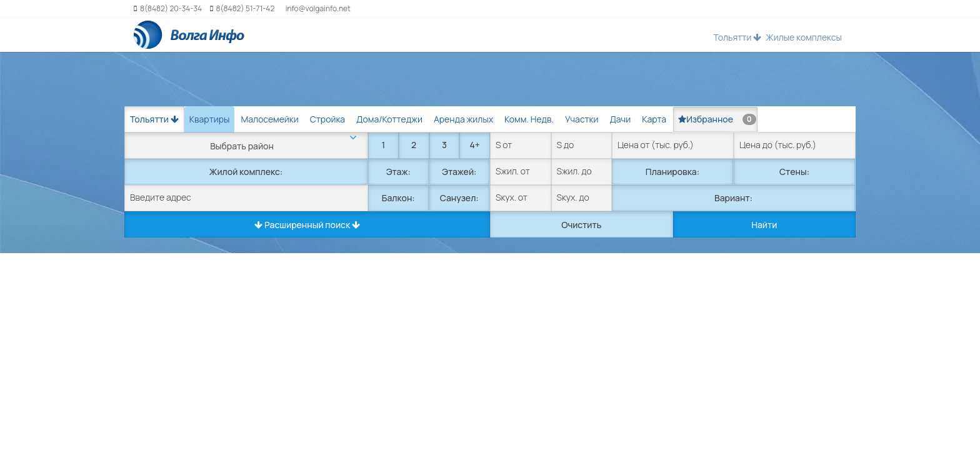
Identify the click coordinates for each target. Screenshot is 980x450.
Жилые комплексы (804, 37)
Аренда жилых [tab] (463, 119)
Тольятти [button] (737, 37)
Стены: (794, 172)
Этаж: (398, 172)
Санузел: (459, 198)
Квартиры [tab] (210, 119)
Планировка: (672, 172)
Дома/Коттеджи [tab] (389, 119)
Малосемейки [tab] (269, 119)
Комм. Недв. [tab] (529, 119)
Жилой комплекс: (246, 172)
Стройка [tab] (327, 119)
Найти (764, 225)
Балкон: (398, 198)
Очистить (581, 225)
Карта (654, 119)
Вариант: (733, 198)
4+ (474, 145)
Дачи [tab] (620, 119)
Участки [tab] (582, 119)
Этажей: (459, 172)
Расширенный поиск (307, 225)
